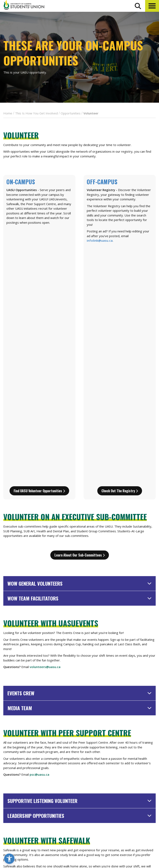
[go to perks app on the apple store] (90, 830)
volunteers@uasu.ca (45, 430)
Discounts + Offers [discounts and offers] (137, 811)
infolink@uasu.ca (100, 240)
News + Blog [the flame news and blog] (132, 803)
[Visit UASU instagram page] (123, 842)
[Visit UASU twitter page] (138, 842)
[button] (152, 6)
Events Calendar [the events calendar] (135, 795)
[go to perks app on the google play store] (109, 830)
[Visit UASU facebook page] (130, 842)
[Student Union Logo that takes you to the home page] (24, 6)
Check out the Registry (120, 254)
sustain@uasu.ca (42, 717)
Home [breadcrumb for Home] (8, 113)
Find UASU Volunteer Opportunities (39, 254)
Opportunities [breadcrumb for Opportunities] (71, 113)
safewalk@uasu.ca (44, 645)
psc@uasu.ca (39, 537)
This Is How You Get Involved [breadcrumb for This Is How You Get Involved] (36, 113)
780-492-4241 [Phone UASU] (51, 828)
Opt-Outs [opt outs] (129, 832)
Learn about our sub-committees (80, 318)
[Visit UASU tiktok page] (146, 842)
